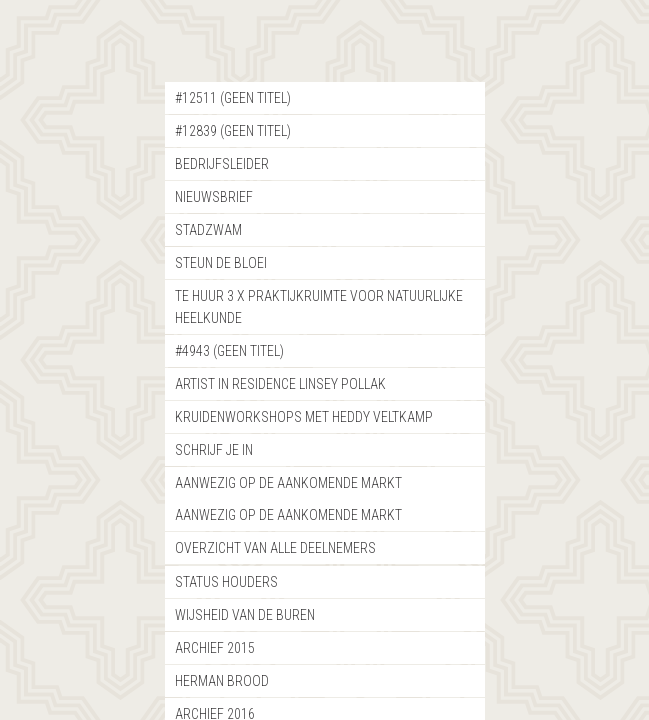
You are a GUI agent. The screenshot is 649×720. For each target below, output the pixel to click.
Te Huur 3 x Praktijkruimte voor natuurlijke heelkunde (319, 307)
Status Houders (226, 582)
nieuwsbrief (214, 197)
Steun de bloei (221, 263)
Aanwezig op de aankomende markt (288, 483)
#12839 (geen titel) (233, 131)
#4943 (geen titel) (229, 351)
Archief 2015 (215, 648)
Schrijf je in (214, 450)
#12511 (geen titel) (233, 98)
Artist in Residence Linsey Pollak (280, 384)
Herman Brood (222, 681)
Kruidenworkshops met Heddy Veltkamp (304, 417)
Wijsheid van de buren (245, 615)
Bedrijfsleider (222, 164)
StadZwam (208, 230)
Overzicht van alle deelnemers (275, 548)
